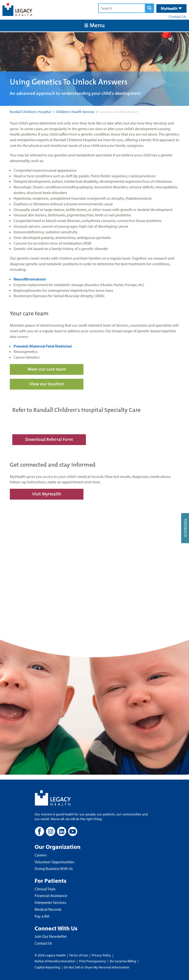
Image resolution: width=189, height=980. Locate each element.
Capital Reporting (47, 967)
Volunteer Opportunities (54, 862)
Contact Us (177, 16)
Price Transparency (93, 961)
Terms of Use (79, 955)
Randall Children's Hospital (30, 112)
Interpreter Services (50, 902)
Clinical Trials (45, 889)
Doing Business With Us (54, 868)
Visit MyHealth (47, 494)
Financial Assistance (51, 896)
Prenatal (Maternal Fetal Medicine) (43, 346)
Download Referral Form (49, 439)
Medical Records (48, 909)
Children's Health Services (75, 112)
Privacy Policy (101, 955)
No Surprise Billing (123, 961)
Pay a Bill (42, 916)
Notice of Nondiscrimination (55, 961)
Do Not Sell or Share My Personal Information (97, 967)
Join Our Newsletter (51, 936)
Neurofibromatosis (30, 279)
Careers (41, 855)
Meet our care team (47, 369)
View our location (47, 384)
